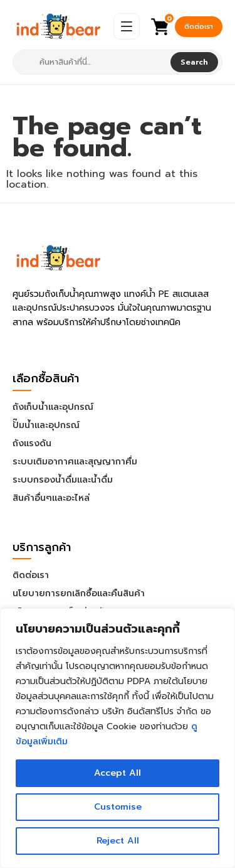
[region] (118, 738)
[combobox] (93, 62)
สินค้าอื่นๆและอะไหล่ (51, 498)
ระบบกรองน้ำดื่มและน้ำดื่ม (63, 480)
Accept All (118, 773)
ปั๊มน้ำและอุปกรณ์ (46, 425)
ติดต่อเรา (199, 27)
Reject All (118, 841)
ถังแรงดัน (32, 443)
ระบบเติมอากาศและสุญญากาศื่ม (75, 462)
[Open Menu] (127, 26)
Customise (118, 807)
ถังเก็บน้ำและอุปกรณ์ (53, 407)
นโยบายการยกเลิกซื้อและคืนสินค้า (79, 593)
